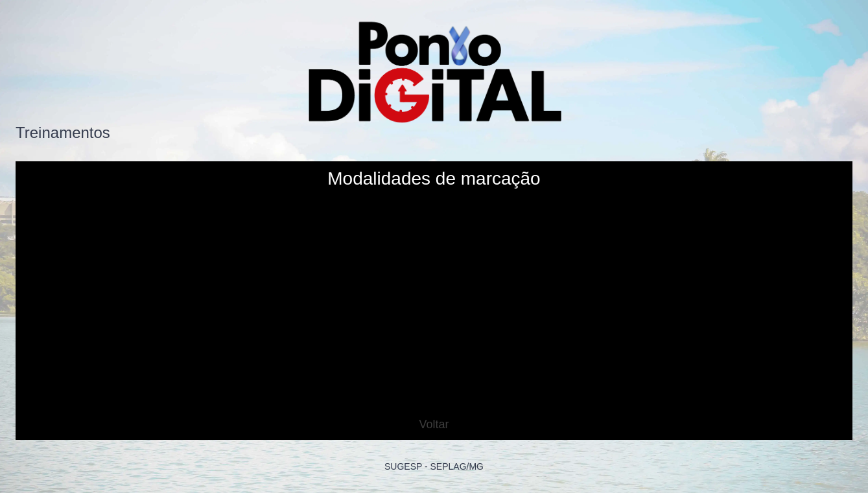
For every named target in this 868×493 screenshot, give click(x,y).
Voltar (434, 424)
